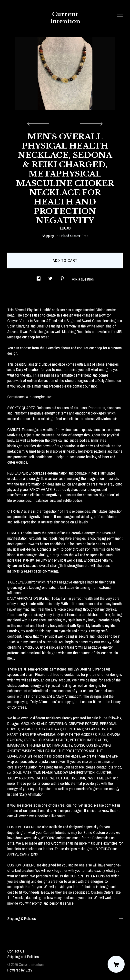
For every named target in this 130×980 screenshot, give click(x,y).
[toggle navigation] (120, 15)
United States (70, 236)
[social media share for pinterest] (62, 277)
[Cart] (116, 964)
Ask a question (83, 279)
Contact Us (16, 951)
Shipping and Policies (23, 957)
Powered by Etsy (20, 970)
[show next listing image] (90, 122)
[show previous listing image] (40, 122)
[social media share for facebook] (39, 277)
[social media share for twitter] (50, 277)
